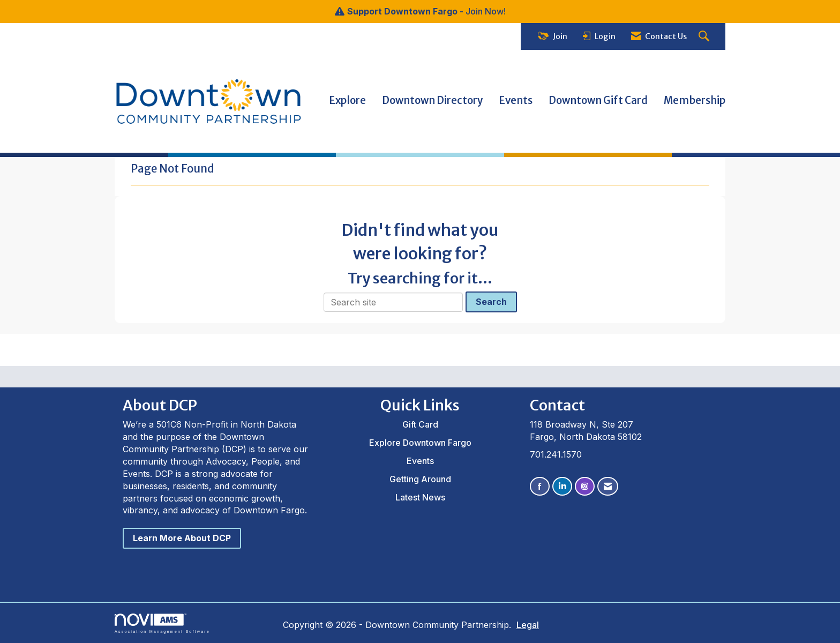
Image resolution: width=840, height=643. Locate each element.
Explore (347, 100)
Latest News (420, 497)
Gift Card (420, 424)
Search (491, 302)
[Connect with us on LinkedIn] (562, 486)
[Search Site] (705, 37)
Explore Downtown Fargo (420, 443)
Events (516, 100)
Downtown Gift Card (598, 100)
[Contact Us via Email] (608, 486)
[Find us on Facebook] (540, 486)
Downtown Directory (432, 100)
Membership (695, 100)
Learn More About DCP (182, 538)
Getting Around (420, 479)
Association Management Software (162, 623)
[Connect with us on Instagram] (585, 486)
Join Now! (486, 11)
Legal (528, 625)
